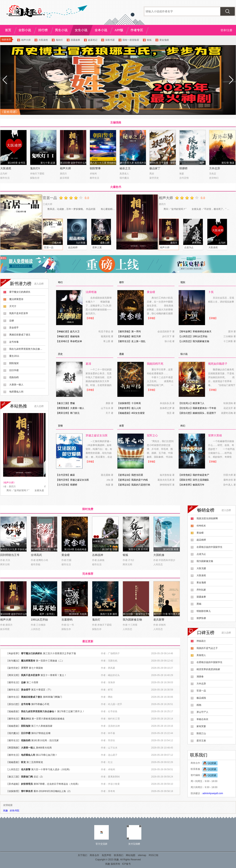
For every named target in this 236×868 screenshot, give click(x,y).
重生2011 (14, 356)
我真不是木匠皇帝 (19, 313)
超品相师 (73, 247)
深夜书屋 (110, 40)
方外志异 (215, 168)
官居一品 (50, 198)
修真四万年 (198, 485)
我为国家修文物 (201, 341)
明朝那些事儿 (204, 611)
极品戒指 (201, 698)
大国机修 (159, 555)
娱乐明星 (65, 178)
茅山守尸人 (202, 712)
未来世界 (186, 485)
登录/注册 (226, 30)
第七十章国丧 (36, 668)
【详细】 (90, 318)
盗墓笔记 (93, 40)
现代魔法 (124, 178)
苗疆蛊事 (75, 40)
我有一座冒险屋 (131, 40)
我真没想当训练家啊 (207, 518)
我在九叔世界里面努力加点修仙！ (26, 349)
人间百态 (186, 336)
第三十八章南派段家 (42, 726)
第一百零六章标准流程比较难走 (48, 719)
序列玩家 (201, 590)
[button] (231, 80)
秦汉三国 (63, 403)
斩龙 (23, 762)
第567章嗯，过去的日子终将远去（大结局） (57, 784)
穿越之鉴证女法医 (80, 480)
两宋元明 (63, 413)
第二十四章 (32, 682)
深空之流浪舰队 (201, 480)
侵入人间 (136, 408)
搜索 (228, 11)
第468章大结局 (44, 748)
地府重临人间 (16, 392)
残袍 (199, 705)
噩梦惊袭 (201, 618)
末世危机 (186, 475)
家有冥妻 (201, 726)
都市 (122, 282)
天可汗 (13, 306)
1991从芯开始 (200, 336)
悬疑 (122, 354)
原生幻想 (186, 413)
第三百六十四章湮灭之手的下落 (59, 653)
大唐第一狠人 (16, 385)
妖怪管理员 (27, 784)
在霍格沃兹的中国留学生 (209, 547)
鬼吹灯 (59, 40)
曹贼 (72, 403)
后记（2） (39, 777)
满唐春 (200, 677)
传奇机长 (201, 526)
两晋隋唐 (63, 408)
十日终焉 (136, 403)
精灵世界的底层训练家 (208, 669)
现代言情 (63, 480)
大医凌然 (43, 40)
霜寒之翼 (97, 247)
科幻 (183, 426)
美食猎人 (201, 655)
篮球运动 (124, 475)
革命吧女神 (76, 341)
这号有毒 (14, 342)
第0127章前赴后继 (41, 733)
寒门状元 (75, 413)
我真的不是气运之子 (207, 648)
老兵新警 (159, 620)
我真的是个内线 (140, 480)
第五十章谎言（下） (42, 690)
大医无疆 (201, 568)
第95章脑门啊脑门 (53, 697)
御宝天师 (136, 336)
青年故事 (186, 332)
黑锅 (199, 604)
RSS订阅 (154, 855)
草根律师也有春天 (202, 332)
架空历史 (154, 178)
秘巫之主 (125, 168)
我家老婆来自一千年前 (204, 408)
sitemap (142, 855)
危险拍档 (14, 377)
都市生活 (5, 178)
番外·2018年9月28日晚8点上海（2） (53, 791)
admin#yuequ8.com (213, 793)
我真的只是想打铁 (141, 485)
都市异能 (124, 332)
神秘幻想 (63, 332)
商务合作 (94, 855)
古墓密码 (67, 620)
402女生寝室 (138, 413)
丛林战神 (98, 555)
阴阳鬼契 (14, 363)
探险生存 (35, 178)
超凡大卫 (75, 332)
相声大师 (26, 40)
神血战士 (201, 641)
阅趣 (5, 811)
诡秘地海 (75, 336)
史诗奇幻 (214, 178)
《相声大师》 (10, 483)
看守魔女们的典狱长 (20, 292)
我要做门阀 (27, 777)
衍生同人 (186, 403)
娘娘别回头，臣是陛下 (204, 413)
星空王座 (201, 741)
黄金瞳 (66, 555)
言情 (60, 426)
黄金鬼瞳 (164, 40)
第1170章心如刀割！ (47, 755)
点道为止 (189, 247)
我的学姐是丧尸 (201, 475)
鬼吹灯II (35, 168)
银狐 (149, 40)
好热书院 (15, 811)
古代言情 (184, 178)
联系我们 (119, 855)
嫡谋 (72, 475)
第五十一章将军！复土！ (54, 675)
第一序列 (136, 332)
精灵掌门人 (198, 403)
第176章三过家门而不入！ (71, 711)
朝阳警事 (95, 168)
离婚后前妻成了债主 (20, 335)
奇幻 (60, 282)
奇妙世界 (124, 408)
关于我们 (82, 855)
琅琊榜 (183, 168)
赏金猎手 (14, 328)
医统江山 (201, 733)
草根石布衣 (202, 719)
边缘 (12, 321)
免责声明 (106, 855)
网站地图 (131, 855)
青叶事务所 (27, 791)
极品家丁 (155, 168)
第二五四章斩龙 (35, 762)
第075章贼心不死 (40, 704)
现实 (183, 282)
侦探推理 (124, 403)
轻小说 (184, 354)
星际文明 (186, 480)
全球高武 (36, 555)
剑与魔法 (13, 661)
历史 (60, 354)
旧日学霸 (14, 370)
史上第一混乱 (138, 341)
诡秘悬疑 (124, 413)
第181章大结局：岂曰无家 (45, 740)
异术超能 (124, 336)
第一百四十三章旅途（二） (50, 661)
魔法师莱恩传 (16, 299)
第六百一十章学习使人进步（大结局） (51, 769)
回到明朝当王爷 (10, 555)
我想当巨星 (137, 475)
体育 (122, 426)
